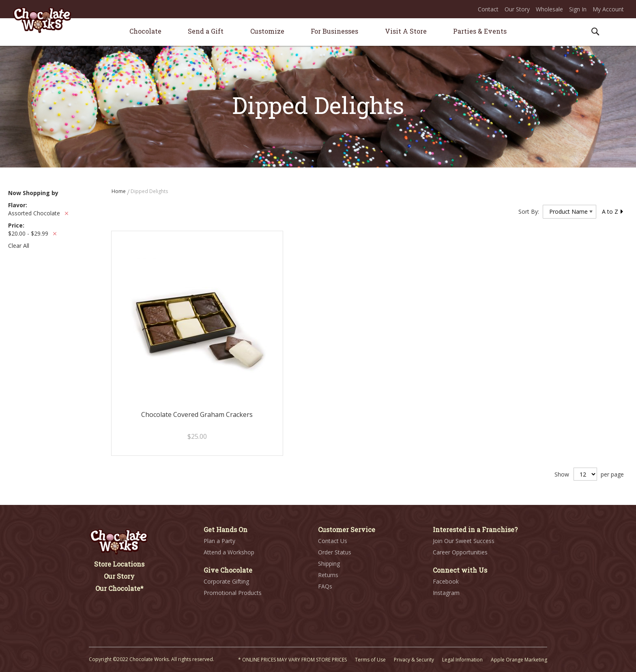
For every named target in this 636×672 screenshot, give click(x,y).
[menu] (318, 32)
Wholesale (549, 9)
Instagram (446, 593)
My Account (608, 9)
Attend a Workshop (229, 552)
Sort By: (529, 211)
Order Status (335, 552)
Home (119, 191)
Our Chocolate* (119, 588)
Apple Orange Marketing (519, 660)
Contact (488, 9)
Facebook (446, 581)
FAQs (325, 586)
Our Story (517, 9)
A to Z (613, 211)
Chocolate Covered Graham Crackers (197, 414)
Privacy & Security (414, 660)
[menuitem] (145, 31)
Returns (328, 575)
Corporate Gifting (226, 581)
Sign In (578, 9)
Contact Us (333, 541)
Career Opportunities (460, 552)
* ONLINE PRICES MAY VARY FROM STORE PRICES (292, 660)
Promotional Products (233, 593)
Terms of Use (370, 660)
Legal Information (462, 660)
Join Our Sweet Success (464, 541)
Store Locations (119, 564)
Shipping (329, 564)
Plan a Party (219, 541)
